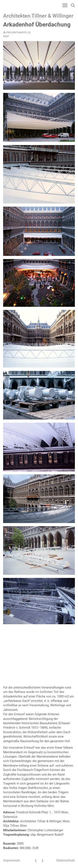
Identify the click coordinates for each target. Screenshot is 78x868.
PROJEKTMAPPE (15, 32)
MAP (6, 36)
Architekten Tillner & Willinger (38, 16)
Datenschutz (66, 860)
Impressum (12, 860)
